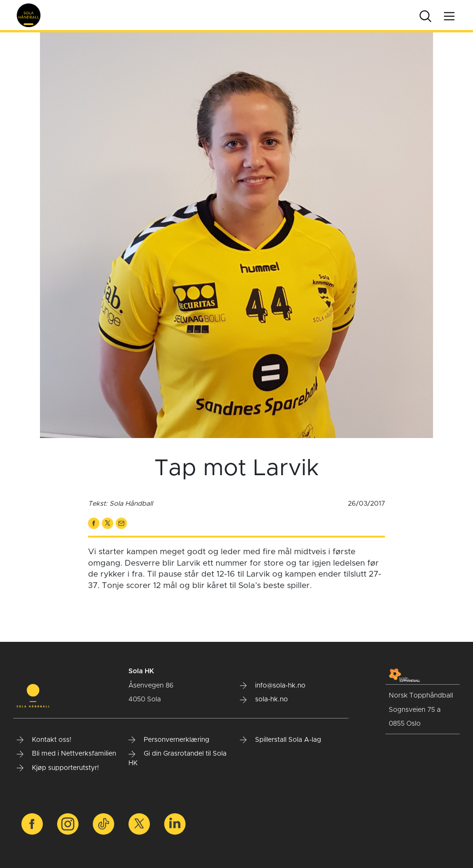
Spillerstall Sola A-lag (281, 740)
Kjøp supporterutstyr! (58, 768)
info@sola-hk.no (273, 686)
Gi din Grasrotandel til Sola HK (177, 758)
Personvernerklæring (169, 740)
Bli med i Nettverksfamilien (66, 754)
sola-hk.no (264, 699)
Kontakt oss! (44, 740)
